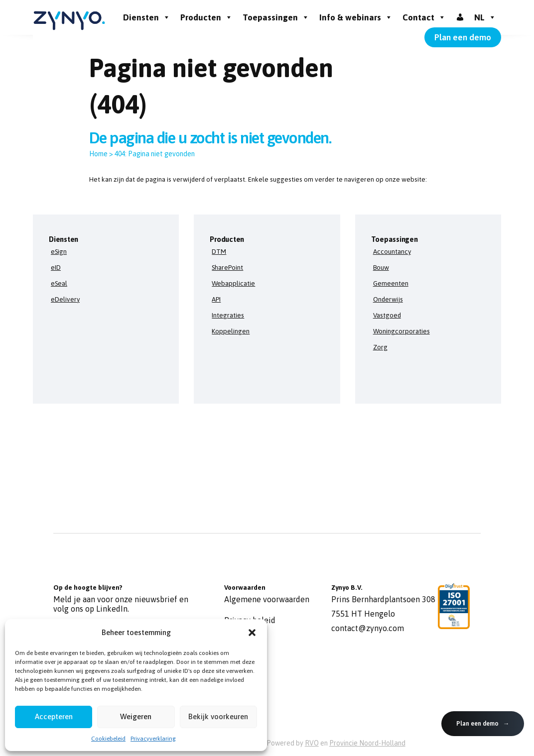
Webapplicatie (233, 283)
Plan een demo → (483, 723)
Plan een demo (463, 37)
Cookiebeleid (108, 739)
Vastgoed (387, 315)
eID (56, 267)
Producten (206, 17)
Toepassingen (276, 17)
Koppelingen (231, 331)
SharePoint (227, 267)
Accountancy (392, 251)
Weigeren (136, 716)
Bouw (381, 267)
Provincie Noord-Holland (367, 743)
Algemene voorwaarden (267, 599)
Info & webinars (356, 17)
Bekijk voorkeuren (218, 716)
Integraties (228, 315)
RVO (312, 743)
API (216, 299)
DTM (219, 251)
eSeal (59, 283)
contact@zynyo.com (368, 628)
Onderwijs (388, 299)
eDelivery (65, 299)
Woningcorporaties (401, 331)
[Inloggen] (460, 17)
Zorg (380, 347)
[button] (252, 633)
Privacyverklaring (153, 739)
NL (485, 17)
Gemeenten (391, 283)
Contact (424, 17)
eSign (59, 251)
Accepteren (54, 716)
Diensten (147, 17)
